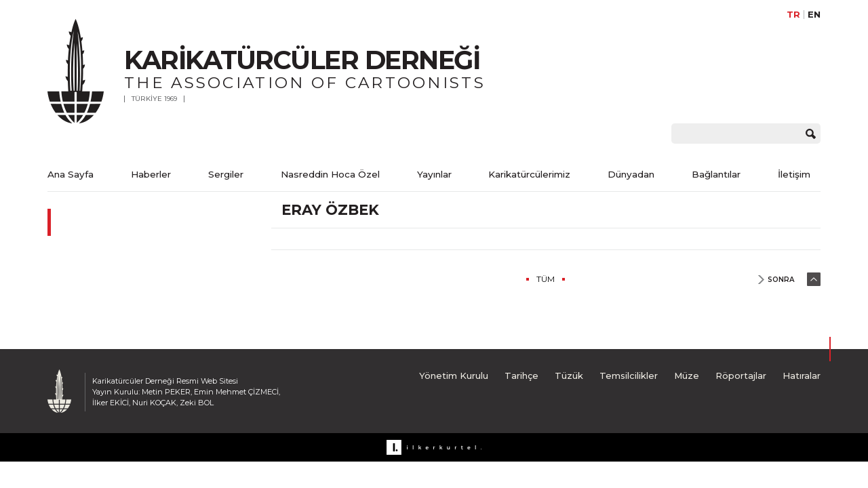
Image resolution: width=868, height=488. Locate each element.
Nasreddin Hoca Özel (330, 174)
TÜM (546, 279)
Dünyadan (631, 174)
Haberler (151, 174)
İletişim (794, 174)
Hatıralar (802, 375)
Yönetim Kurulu (454, 375)
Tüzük (569, 375)
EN (814, 15)
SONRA (781, 280)
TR (793, 15)
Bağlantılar (716, 174)
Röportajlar (741, 375)
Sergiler (226, 174)
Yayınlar (434, 174)
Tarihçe (521, 375)
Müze (687, 375)
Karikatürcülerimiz (529, 174)
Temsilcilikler (629, 375)
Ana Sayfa (71, 174)
